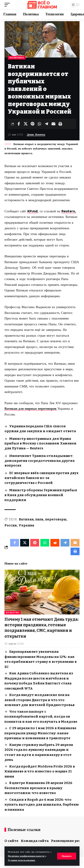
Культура (13, 613)
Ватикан (26, 519)
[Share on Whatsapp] (39, 124)
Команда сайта (35, 841)
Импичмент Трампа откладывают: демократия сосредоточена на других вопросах (40, 461)
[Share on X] (26, 124)
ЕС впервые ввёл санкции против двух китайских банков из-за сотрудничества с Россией (42, 478)
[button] (67, 856)
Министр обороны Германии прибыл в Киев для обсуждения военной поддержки (41, 495)
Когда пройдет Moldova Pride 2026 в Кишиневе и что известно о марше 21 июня (40, 771)
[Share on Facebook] (19, 124)
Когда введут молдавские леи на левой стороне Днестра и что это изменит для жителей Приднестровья (40, 700)
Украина (26, 525)
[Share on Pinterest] (32, 124)
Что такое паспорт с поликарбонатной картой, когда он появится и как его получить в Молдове (41, 717)
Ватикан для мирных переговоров (31, 409)
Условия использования (22, 860)
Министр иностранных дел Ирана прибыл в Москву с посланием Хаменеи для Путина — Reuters (40, 444)
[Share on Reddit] (55, 543)
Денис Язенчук (36, 135)
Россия (11, 525)
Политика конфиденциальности (26, 856)
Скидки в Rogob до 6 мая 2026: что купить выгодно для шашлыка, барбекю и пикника (42, 805)
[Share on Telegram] (46, 124)
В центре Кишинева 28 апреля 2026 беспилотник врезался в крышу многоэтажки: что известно (38, 788)
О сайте (11, 841)
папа (39, 519)
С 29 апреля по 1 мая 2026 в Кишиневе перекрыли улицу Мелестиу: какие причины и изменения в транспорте (40, 733)
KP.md (32, 211)
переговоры (56, 519)
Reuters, (69, 211)
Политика (17, 58)
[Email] (53, 124)
